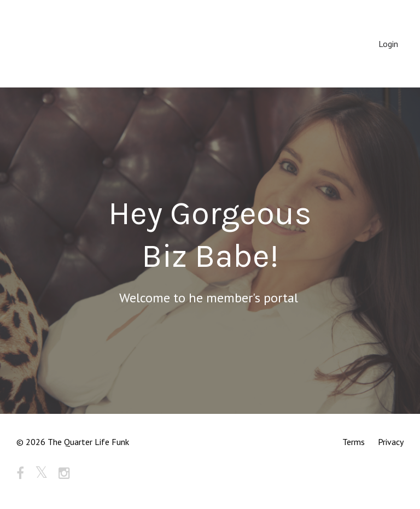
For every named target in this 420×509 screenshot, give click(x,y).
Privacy (391, 442)
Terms (354, 442)
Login (388, 44)
